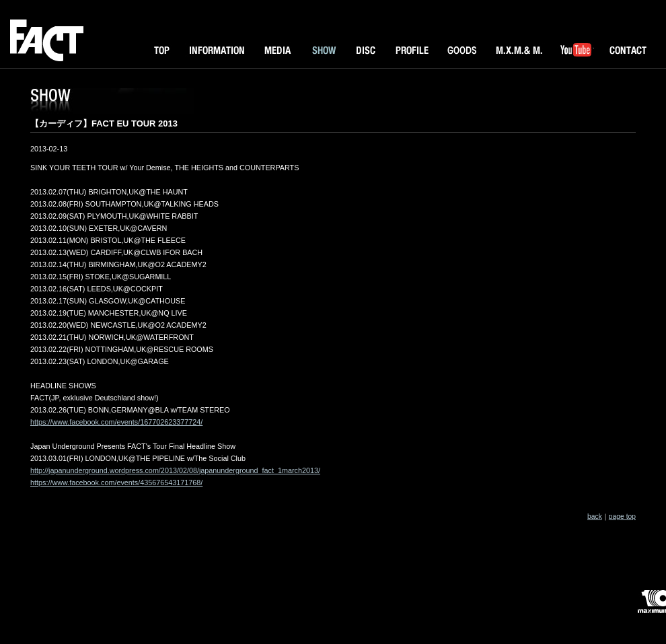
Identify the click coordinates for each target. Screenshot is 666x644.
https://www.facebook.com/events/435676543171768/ (116, 482)
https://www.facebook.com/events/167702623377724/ (116, 422)
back (595, 516)
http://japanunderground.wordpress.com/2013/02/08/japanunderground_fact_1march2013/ (175, 470)
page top (622, 516)
